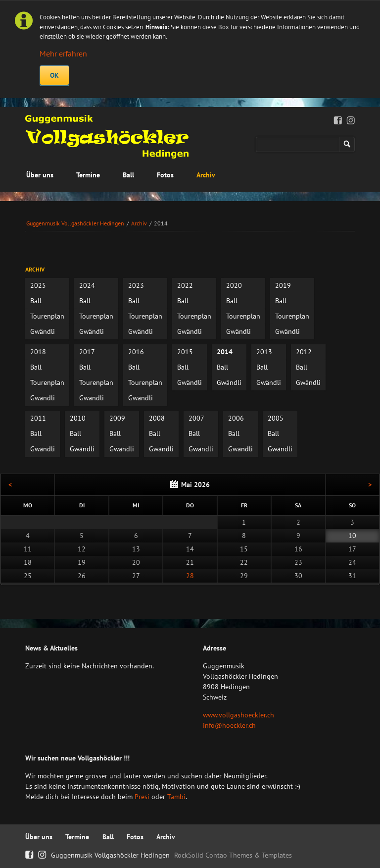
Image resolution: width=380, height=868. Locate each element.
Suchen (347, 144)
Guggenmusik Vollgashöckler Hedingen (75, 223)
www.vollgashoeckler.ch (238, 715)
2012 (304, 352)
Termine (88, 175)
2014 (225, 352)
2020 (234, 285)
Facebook (338, 121)
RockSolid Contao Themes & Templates (233, 855)
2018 (38, 352)
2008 (157, 418)
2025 (38, 285)
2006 (236, 418)
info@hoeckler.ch (229, 725)
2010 (78, 418)
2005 (276, 418)
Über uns (40, 175)
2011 (38, 418)
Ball (128, 175)
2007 (196, 418)
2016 (136, 352)
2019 (283, 285)
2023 (136, 285)
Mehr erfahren (63, 54)
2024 (87, 285)
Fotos (165, 175)
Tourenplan (47, 316)
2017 (87, 352)
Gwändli (43, 331)
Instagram (351, 121)
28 (190, 576)
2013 (264, 352)
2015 (185, 352)
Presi (142, 797)
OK (54, 75)
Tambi (176, 797)
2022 (185, 285)
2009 (117, 418)
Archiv (206, 175)
